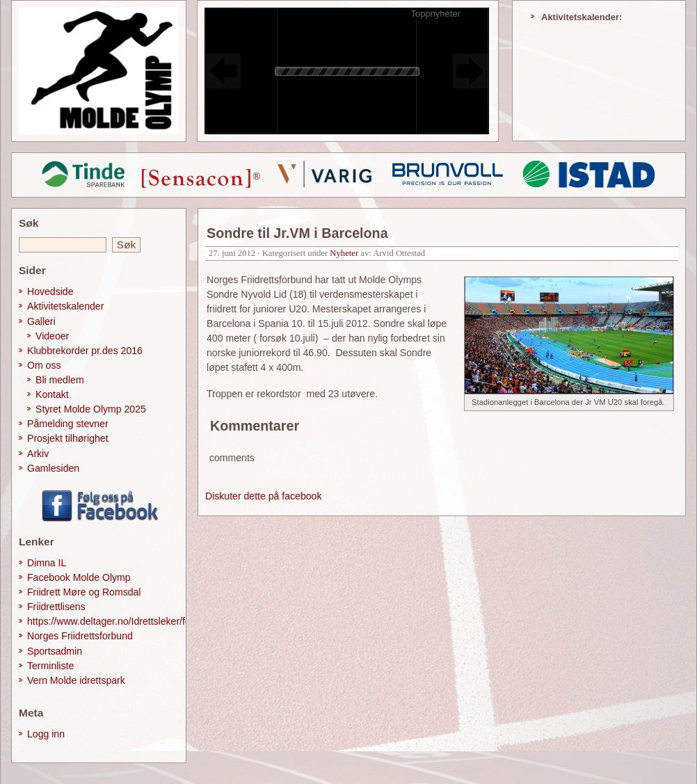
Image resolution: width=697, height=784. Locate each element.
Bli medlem (60, 380)
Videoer (52, 336)
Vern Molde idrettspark (76, 680)
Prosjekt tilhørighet (68, 438)
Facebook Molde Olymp (79, 577)
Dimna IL (47, 563)
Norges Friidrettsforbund (80, 636)
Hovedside (50, 291)
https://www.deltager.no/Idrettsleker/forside (119, 621)
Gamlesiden (53, 468)
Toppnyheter (435, 14)
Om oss (44, 365)
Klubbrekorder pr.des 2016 (85, 351)
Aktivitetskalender (65, 306)
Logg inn (46, 734)
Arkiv (38, 454)
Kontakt (52, 394)
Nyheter (344, 253)
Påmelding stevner (68, 424)
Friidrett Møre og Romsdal (84, 592)
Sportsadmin (55, 651)
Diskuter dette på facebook (263, 496)
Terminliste (50, 666)
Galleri (41, 321)
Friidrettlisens (56, 607)
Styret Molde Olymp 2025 (91, 409)
